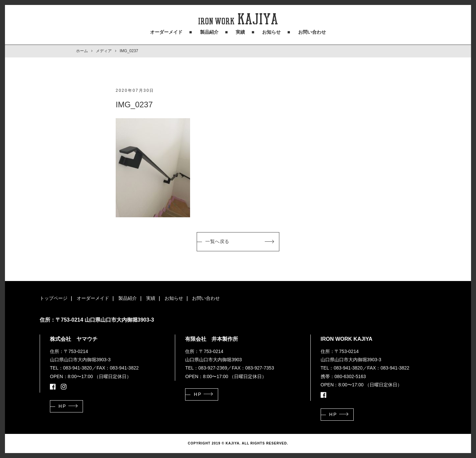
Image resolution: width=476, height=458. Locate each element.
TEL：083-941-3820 (71, 368)
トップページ (54, 298)
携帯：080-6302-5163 (343, 376)
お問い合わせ (312, 32)
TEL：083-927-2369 (206, 368)
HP (62, 406)
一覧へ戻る (217, 241)
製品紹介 (209, 32)
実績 (240, 32)
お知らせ (271, 32)
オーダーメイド (166, 32)
